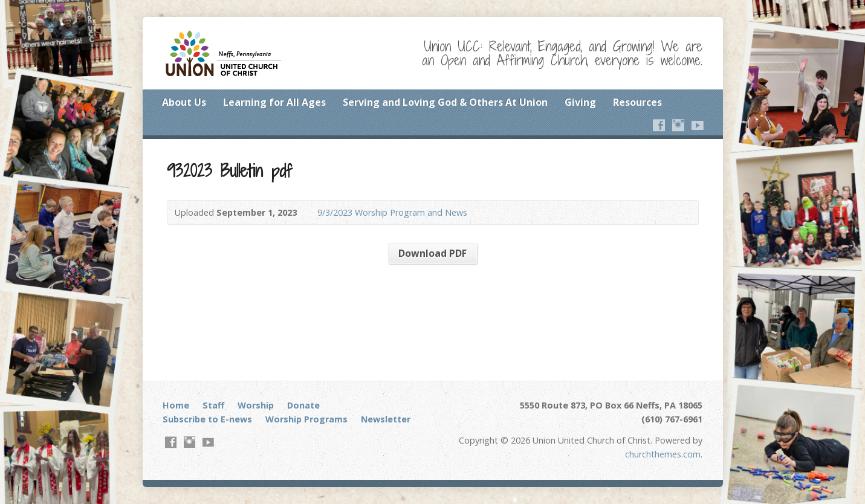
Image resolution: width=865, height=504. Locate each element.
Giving (580, 102)
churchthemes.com (663, 454)
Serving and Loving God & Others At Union (445, 102)
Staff (213, 405)
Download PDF (432, 253)
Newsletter (386, 419)
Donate (303, 405)
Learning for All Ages (274, 102)
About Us (184, 102)
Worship (256, 405)
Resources (637, 102)
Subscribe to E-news (207, 419)
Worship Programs (306, 419)
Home (176, 405)
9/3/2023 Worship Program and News (392, 212)
